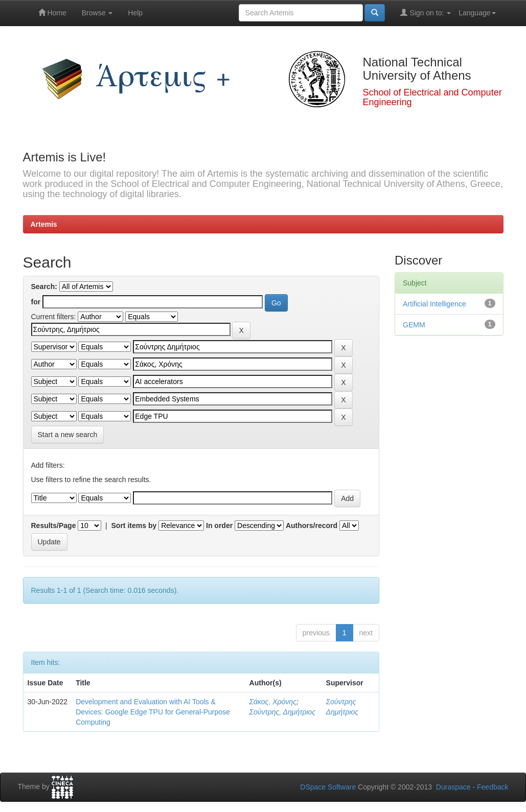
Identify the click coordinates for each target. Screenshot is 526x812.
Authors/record (312, 526)
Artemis (44, 224)
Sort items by (134, 526)
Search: (44, 286)
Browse (97, 13)
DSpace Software (328, 787)
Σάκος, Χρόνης (273, 702)
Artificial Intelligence (434, 304)
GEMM (414, 325)
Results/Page (54, 526)
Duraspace (453, 787)
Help (135, 13)
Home (52, 13)
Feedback (493, 787)
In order (219, 526)
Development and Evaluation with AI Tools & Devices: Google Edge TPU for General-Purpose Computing (153, 712)
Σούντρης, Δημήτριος (283, 712)
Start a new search (68, 435)
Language (477, 13)
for (36, 302)
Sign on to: (426, 13)
